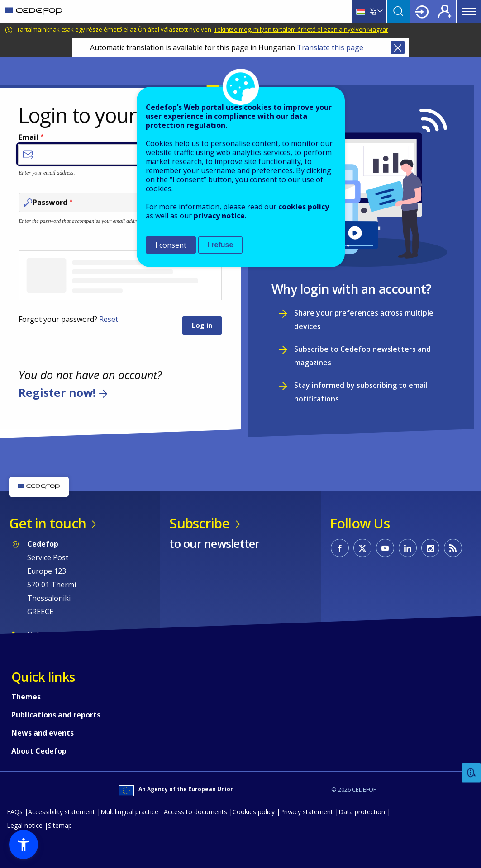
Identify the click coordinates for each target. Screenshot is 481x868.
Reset (109, 319)
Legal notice (25, 825)
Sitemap (60, 825)
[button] (24, 844)
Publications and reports (56, 715)
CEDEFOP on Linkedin (408, 548)
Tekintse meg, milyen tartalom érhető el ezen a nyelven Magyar (301, 29)
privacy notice (219, 216)
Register (445, 11)
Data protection (362, 812)
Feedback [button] (471, 773)
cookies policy (304, 207)
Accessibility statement (62, 812)
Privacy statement (307, 812)
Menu (469, 11)
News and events (43, 733)
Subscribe (199, 523)
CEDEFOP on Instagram (430, 548)
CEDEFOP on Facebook (340, 548)
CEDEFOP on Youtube (385, 548)
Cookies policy (254, 812)
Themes (26, 697)
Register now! (57, 392)
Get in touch (48, 523)
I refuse (221, 245)
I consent (171, 245)
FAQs (15, 812)
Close (398, 47)
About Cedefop (39, 751)
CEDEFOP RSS (453, 548)
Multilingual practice (129, 812)
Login (422, 11)
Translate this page (330, 47)
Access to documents (195, 812)
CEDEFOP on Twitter (362, 548)
